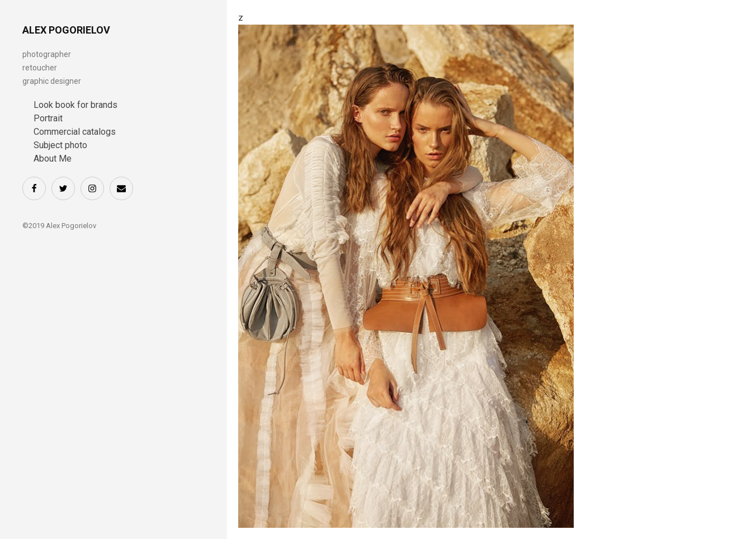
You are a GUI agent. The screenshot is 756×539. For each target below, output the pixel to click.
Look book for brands (75, 105)
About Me (53, 159)
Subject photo (60, 145)
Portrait (48, 118)
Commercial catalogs (75, 132)
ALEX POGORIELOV (66, 30)
